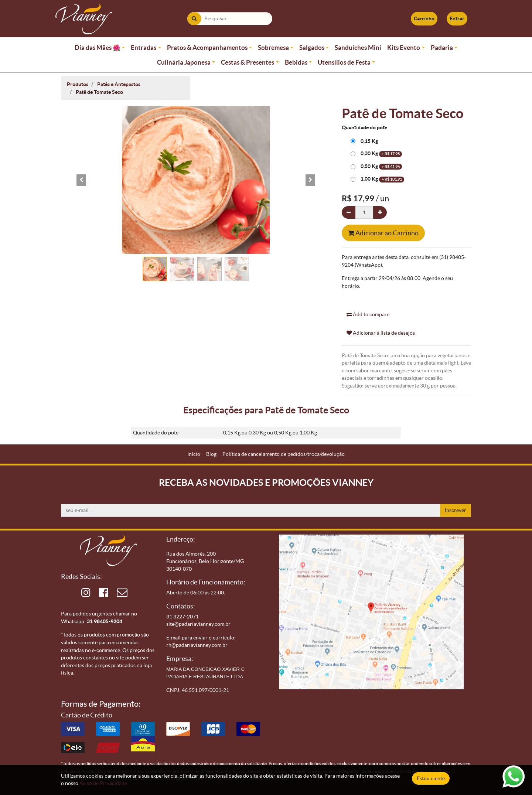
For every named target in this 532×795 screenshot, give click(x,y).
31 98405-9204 (105, 621)
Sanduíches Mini (358, 47)
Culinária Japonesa (184, 62)
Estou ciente (431, 778)
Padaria (442, 47)
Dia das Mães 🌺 (98, 47)
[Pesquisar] (194, 19)
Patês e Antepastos (119, 84)
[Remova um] (349, 213)
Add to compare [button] (368, 314)
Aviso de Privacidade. (104, 783)
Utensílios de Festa (344, 62)
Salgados (312, 47)
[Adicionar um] (380, 213)
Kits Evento (404, 47)
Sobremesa (273, 47)
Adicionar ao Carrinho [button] (383, 233)
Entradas (144, 47)
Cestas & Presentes (248, 62)
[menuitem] (194, 454)
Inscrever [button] (456, 510)
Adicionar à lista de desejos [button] (381, 333)
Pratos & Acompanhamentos (207, 47)
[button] (81, 180)
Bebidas (296, 62)
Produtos (78, 84)
